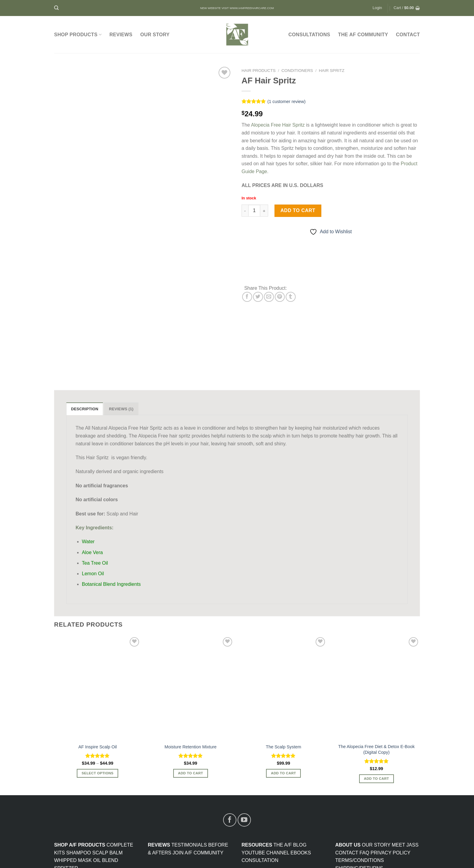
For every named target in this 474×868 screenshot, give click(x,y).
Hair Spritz (332, 71)
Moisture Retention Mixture (190, 695)
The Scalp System (283, 695)
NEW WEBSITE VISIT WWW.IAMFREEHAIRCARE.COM (237, 8)
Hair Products (259, 71)
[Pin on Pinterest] (280, 297)
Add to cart (298, 210)
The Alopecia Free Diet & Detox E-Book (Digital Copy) (377, 698)
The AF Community (363, 35)
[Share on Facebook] (247, 297)
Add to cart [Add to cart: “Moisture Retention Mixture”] (191, 722)
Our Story (155, 35)
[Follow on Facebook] (230, 769)
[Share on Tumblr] (291, 297)
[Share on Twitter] (258, 297)
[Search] (56, 8)
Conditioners (297, 71)
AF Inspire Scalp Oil (97, 695)
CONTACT (408, 35)
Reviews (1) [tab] (121, 358)
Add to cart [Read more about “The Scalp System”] (283, 722)
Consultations (309, 35)
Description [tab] (85, 358)
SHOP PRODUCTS (78, 35)
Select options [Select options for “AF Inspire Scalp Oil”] (97, 722)
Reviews (121, 35)
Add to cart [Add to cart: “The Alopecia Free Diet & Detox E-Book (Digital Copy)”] (377, 727)
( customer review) (286, 102)
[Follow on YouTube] (244, 769)
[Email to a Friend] (269, 297)
